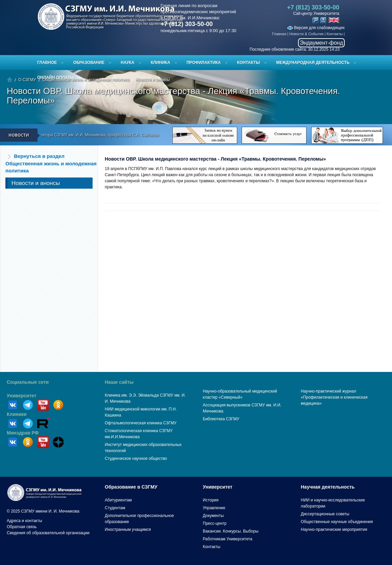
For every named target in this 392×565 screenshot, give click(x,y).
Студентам (115, 508)
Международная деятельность (313, 63)
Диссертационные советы (325, 514)
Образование (89, 63)
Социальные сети (28, 382)
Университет (22, 396)
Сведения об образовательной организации (48, 533)
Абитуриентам (118, 500)
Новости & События (306, 34)
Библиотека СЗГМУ (221, 419)
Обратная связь (22, 527)
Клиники (17, 414)
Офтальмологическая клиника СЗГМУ (141, 423)
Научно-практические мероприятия (334, 529)
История (211, 500)
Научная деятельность (328, 487)
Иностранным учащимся (128, 529)
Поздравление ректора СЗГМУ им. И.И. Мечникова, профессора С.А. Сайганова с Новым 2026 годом (111, 135)
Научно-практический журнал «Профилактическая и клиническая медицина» (334, 397)
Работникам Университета (228, 539)
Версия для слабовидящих (316, 28)
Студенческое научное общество (136, 458)
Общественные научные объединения (337, 522)
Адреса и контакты (24, 521)
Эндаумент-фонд (321, 43)
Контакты (335, 34)
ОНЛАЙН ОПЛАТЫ (56, 77)
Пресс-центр (215, 523)
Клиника (161, 63)
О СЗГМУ (27, 80)
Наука (127, 63)
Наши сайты (119, 382)
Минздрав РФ (23, 433)
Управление (214, 508)
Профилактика (204, 63)
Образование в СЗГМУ (131, 487)
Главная (279, 34)
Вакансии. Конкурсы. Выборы (231, 531)
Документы (213, 516)
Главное (47, 63)
